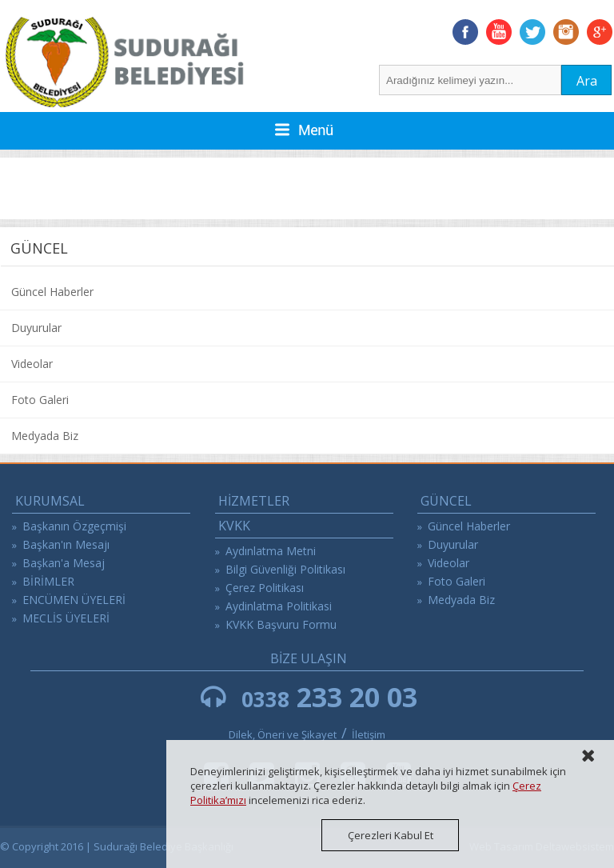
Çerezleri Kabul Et (391, 835)
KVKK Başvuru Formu (281, 624)
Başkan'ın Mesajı (66, 544)
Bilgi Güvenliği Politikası (285, 569)
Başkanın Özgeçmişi (74, 526)
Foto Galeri (40, 400)
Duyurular (36, 328)
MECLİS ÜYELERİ (66, 618)
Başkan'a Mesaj (64, 563)
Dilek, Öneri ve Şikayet (283, 734)
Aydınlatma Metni (271, 551)
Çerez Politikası (265, 588)
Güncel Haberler (52, 292)
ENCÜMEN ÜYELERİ (74, 600)
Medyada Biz (45, 436)
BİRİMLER (48, 581)
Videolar (32, 364)
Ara (587, 81)
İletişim (369, 734)
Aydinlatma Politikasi (279, 606)
